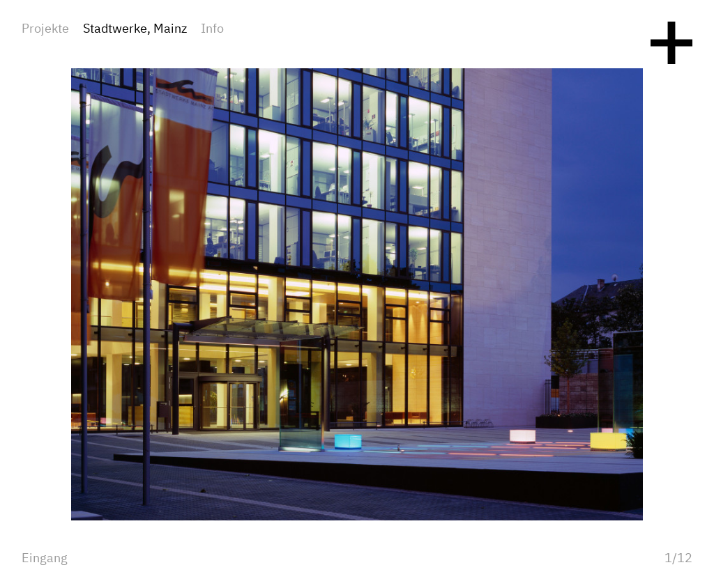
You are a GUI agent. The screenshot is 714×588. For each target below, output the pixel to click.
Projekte (45, 29)
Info (212, 29)
